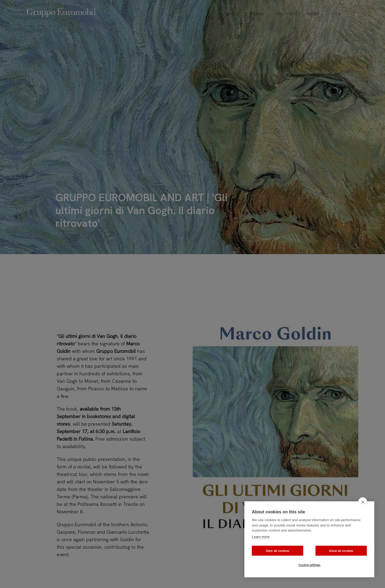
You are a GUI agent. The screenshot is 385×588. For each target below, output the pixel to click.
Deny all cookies (278, 551)
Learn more (261, 537)
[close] (363, 502)
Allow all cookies (341, 551)
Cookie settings (309, 565)
